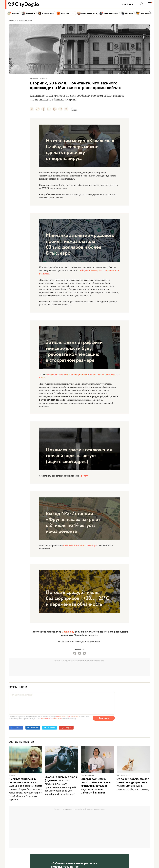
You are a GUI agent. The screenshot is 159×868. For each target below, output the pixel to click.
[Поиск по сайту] (141, 4)
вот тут (87, 479)
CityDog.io (34, 79)
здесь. (94, 638)
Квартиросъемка (87, 778)
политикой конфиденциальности (68, 720)
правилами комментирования (52, 722)
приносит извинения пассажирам (83, 549)
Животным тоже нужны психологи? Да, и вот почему (133, 789)
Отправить (104, 721)
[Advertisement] (79, 672)
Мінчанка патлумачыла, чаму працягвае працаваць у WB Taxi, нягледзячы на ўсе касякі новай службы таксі (61, 788)
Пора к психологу (124, 778)
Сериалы (12, 778)
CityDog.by (68, 635)
